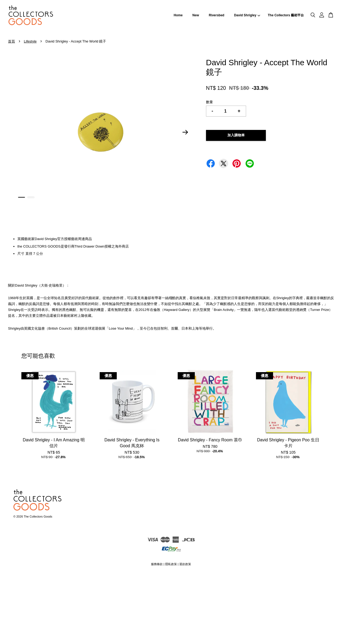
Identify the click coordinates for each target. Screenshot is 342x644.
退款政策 (185, 564)
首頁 (11, 41)
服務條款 (157, 564)
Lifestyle (30, 41)
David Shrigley (247, 15)
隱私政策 (171, 564)
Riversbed (216, 15)
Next (185, 132)
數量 (209, 102)
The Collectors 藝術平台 (286, 15)
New (196, 15)
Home (178, 15)
